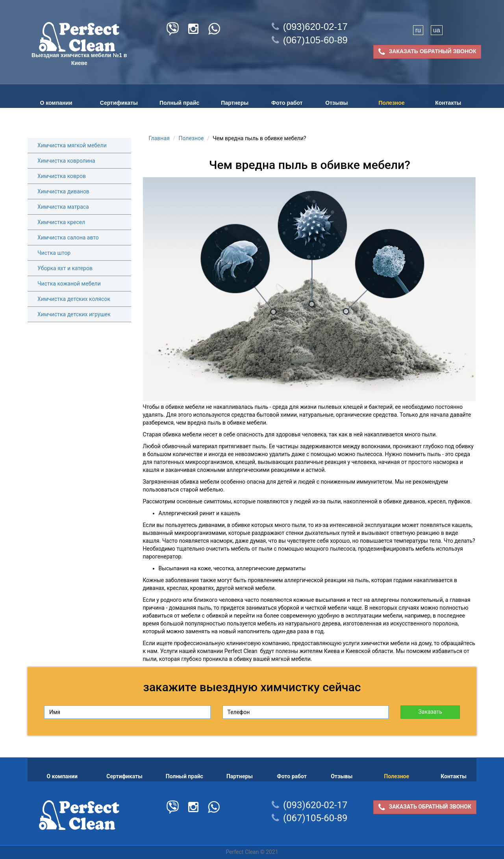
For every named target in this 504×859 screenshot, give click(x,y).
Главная (159, 138)
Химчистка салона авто (68, 237)
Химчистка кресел (61, 222)
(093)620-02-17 (310, 27)
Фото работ (287, 103)
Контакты (448, 103)
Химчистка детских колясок (74, 299)
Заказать (430, 712)
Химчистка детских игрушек (74, 314)
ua (437, 30)
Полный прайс (179, 103)
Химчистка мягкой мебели (72, 145)
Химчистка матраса (63, 207)
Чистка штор (54, 253)
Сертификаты (119, 103)
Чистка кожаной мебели (69, 284)
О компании (56, 103)
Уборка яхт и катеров (65, 268)
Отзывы (336, 103)
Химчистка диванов (63, 191)
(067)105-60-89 (310, 40)
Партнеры (235, 103)
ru (418, 30)
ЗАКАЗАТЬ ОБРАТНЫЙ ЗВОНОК (427, 52)
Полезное (392, 103)
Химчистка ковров (62, 176)
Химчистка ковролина (66, 161)
